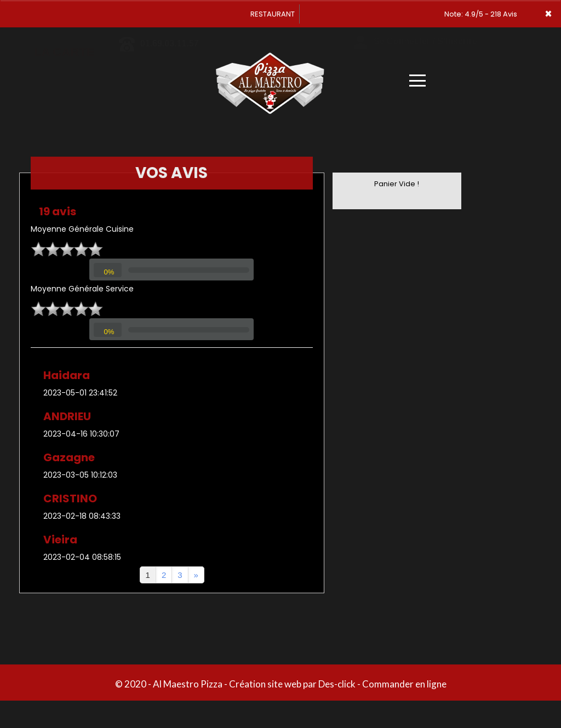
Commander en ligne (404, 684)
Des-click (337, 684)
